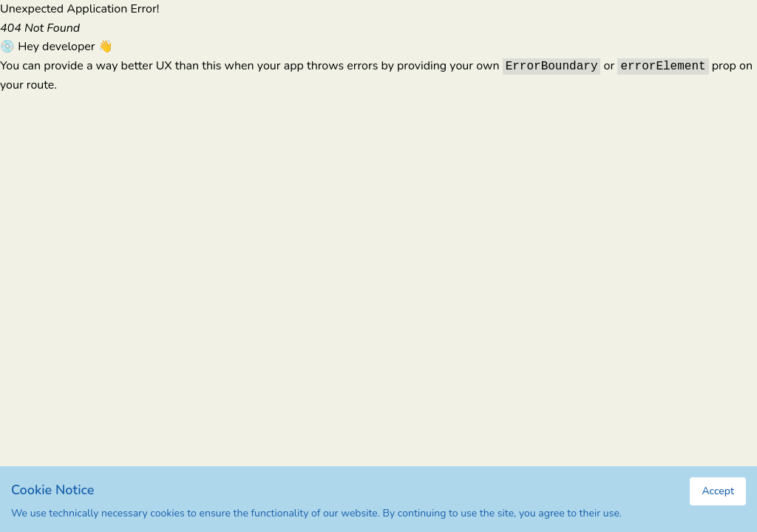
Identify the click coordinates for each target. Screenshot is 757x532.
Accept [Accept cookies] (718, 491)
